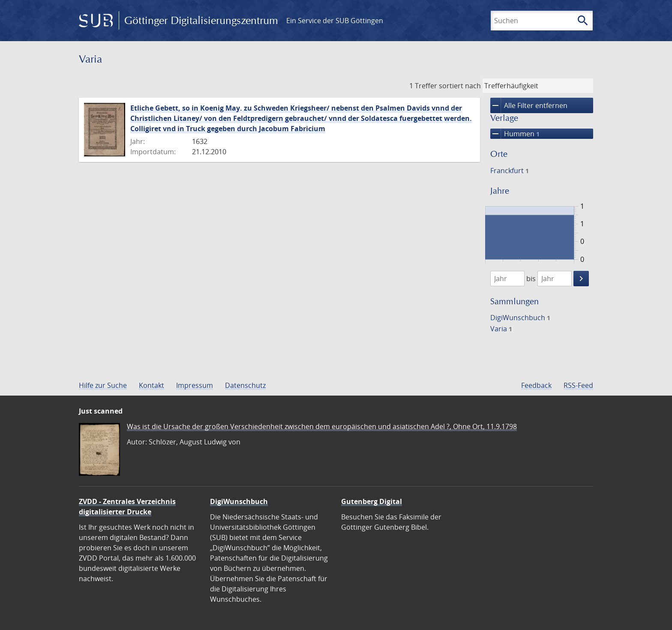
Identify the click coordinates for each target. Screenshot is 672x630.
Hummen (515, 134)
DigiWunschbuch (520, 318)
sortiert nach (460, 86)
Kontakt (151, 385)
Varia (501, 329)
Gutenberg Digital (372, 501)
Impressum (195, 385)
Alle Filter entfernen (529, 105)
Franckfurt (510, 171)
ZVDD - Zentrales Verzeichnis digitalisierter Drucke (127, 507)
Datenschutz (245, 385)
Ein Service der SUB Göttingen (335, 21)
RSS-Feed (578, 385)
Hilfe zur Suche (103, 385)
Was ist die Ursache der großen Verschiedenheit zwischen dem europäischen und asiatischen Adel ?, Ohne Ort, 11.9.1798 (322, 426)
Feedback (536, 385)
